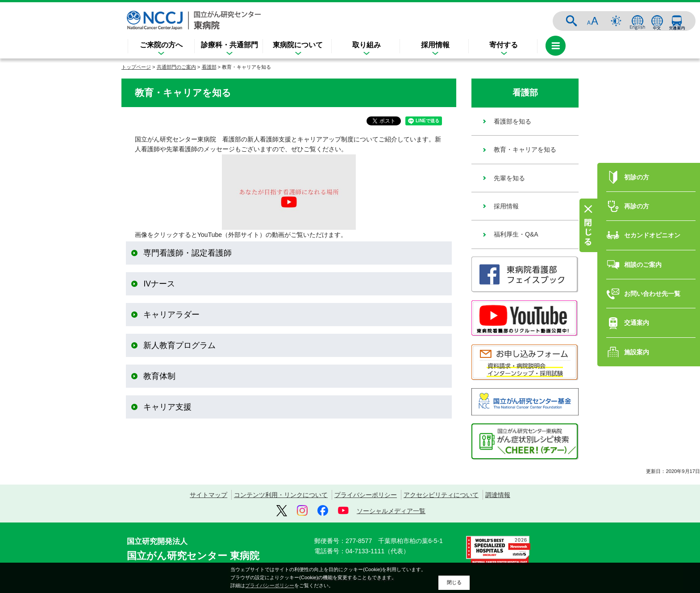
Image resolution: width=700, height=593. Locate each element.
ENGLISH (637, 21)
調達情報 (498, 495)
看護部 (209, 67)
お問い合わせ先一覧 (652, 286)
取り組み (367, 45)
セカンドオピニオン (652, 227)
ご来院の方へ (161, 45)
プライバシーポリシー (366, 495)
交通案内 (677, 21)
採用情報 (435, 45)
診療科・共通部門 (229, 45)
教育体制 (159, 376)
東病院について (298, 45)
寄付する (504, 45)
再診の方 (637, 198)
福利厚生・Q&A (516, 234)
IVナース (159, 284)
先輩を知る (509, 178)
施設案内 (637, 344)
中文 (657, 21)
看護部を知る (512, 121)
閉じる (454, 582)
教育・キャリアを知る (525, 149)
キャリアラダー (171, 315)
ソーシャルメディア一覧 (391, 511)
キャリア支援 (167, 407)
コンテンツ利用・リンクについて (281, 495)
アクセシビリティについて (441, 495)
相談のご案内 (643, 257)
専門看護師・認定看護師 (187, 253)
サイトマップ (208, 495)
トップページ (136, 67)
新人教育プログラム (179, 345)
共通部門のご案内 (176, 67)
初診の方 (637, 169)
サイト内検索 (571, 21)
